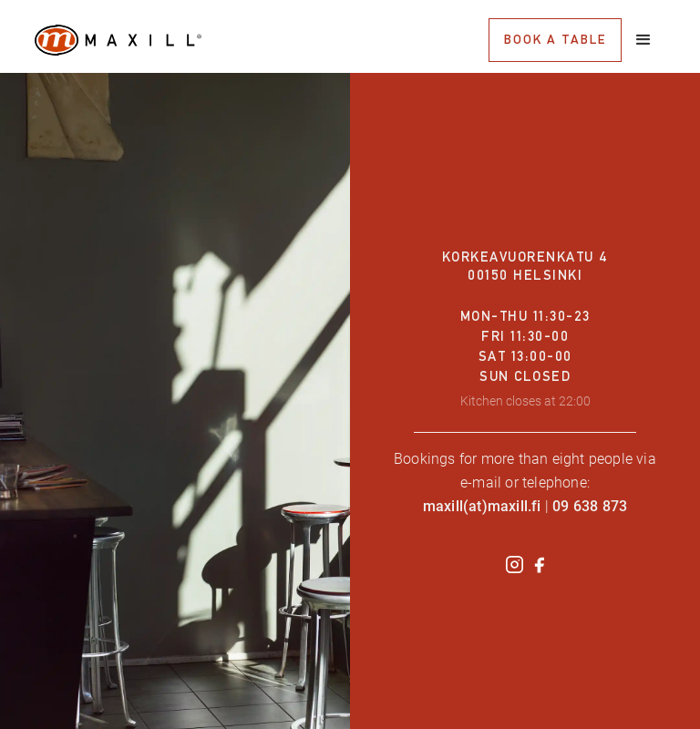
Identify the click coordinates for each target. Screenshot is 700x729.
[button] (643, 40)
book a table (555, 39)
